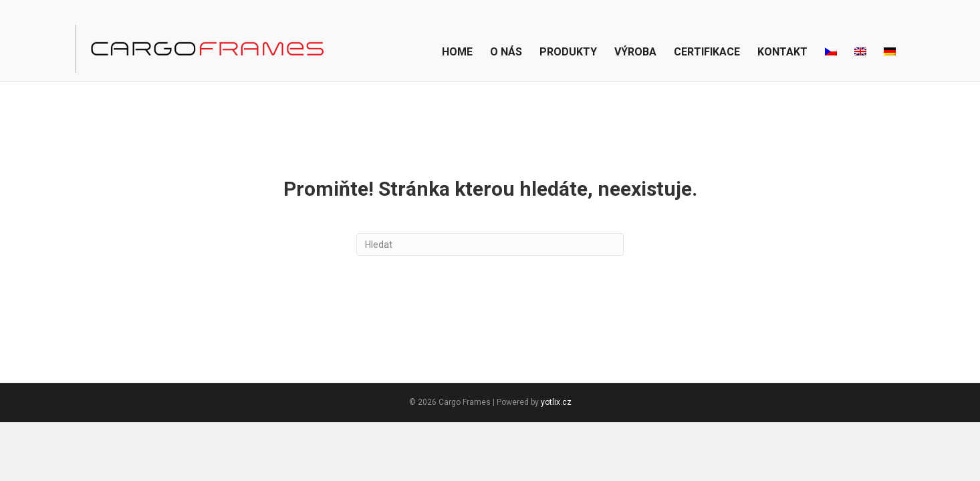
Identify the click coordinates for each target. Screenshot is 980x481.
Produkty (568, 52)
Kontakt (782, 52)
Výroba (635, 52)
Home (457, 52)
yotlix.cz (556, 402)
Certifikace (707, 52)
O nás (506, 52)
